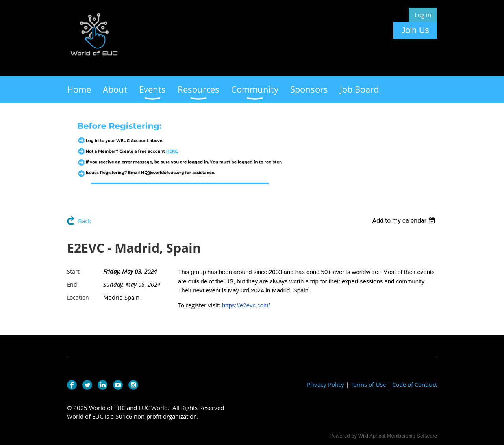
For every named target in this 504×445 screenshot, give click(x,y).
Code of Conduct (415, 384)
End (72, 284)
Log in (423, 15)
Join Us (415, 30)
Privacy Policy (325, 384)
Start (73, 271)
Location (78, 297)
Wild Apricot (372, 436)
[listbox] (405, 221)
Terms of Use (368, 384)
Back (84, 221)
